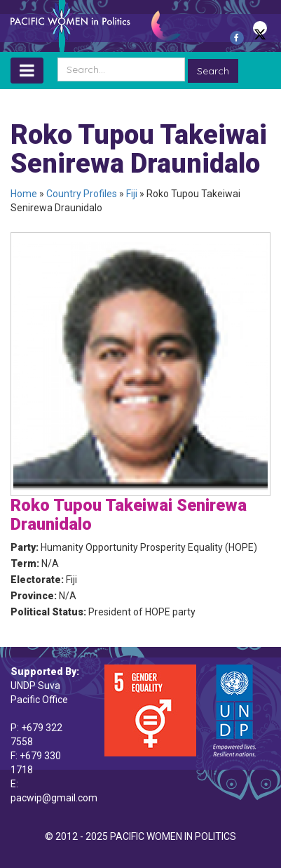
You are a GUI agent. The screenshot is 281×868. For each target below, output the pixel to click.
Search (213, 71)
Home (24, 194)
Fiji (132, 194)
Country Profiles (82, 194)
